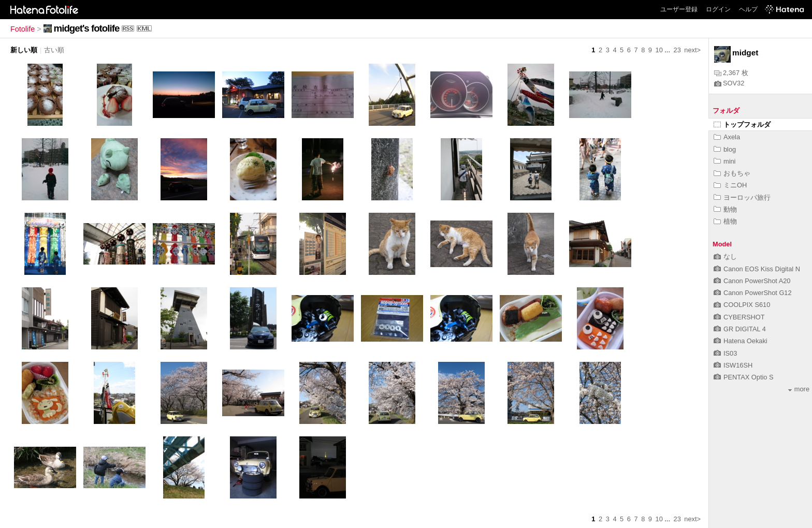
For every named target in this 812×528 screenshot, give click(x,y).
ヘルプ (748, 9)
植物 (725, 221)
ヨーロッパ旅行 (742, 197)
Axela (727, 137)
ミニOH (730, 185)
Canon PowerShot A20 (752, 281)
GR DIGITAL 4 (740, 329)
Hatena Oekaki (741, 341)
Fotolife (23, 29)
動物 (725, 209)
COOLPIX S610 (742, 305)
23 (677, 50)
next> (692, 50)
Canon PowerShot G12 (753, 293)
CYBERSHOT (739, 317)
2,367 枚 (731, 73)
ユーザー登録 (679, 9)
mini (724, 161)
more (799, 389)
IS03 (725, 353)
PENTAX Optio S (743, 377)
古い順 (54, 50)
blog (725, 149)
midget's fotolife (87, 28)
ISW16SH (733, 365)
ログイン (718, 9)
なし (725, 256)
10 (659, 50)
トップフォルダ (742, 124)
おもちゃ (732, 173)
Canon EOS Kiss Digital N (757, 269)
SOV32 (729, 83)
